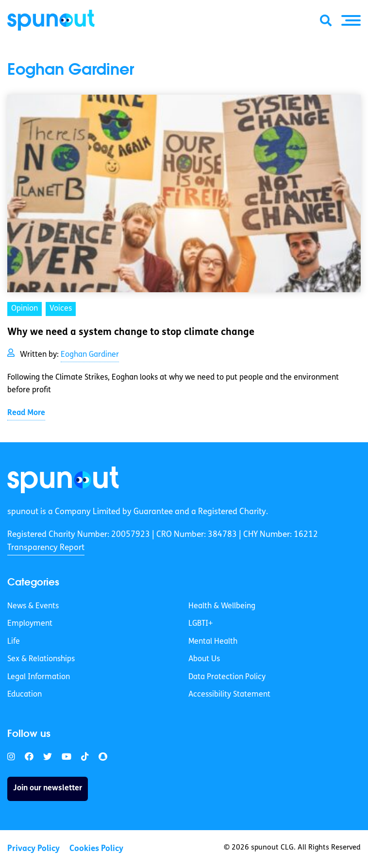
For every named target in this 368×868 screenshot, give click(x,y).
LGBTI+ (201, 624)
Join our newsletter (48, 788)
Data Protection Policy (227, 677)
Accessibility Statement (229, 695)
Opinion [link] (25, 309)
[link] (63, 480)
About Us (204, 659)
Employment (30, 624)
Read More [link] (26, 413)
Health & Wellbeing (222, 606)
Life (14, 642)
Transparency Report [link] (46, 548)
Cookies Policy (96, 849)
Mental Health (213, 642)
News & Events (33, 606)
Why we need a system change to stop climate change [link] (131, 333)
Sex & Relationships (41, 659)
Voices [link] (61, 309)
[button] (351, 20)
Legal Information (39, 677)
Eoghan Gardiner (90, 355)
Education (25, 695)
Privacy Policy (33, 849)
